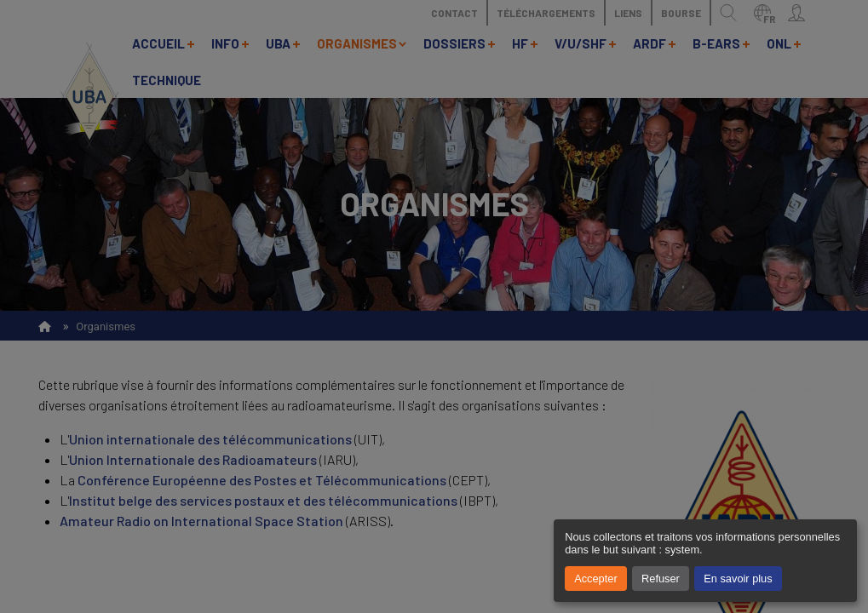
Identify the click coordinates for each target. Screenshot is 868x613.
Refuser (661, 579)
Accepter (596, 579)
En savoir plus (738, 579)
